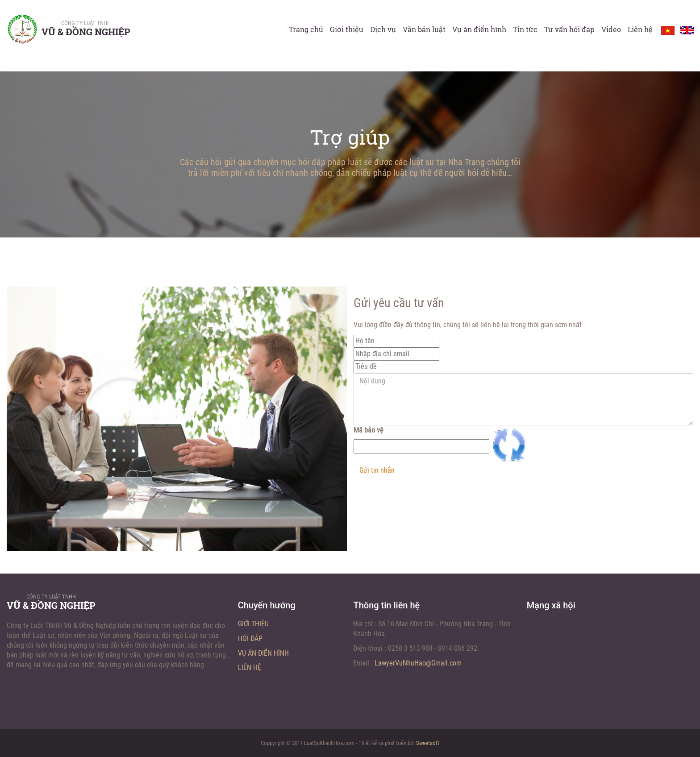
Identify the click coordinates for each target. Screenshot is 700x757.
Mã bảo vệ (369, 430)
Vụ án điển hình (479, 29)
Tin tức (525, 29)
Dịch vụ (383, 29)
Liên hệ (640, 29)
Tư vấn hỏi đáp (569, 29)
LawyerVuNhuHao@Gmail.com (418, 663)
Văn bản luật (424, 29)
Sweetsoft (428, 743)
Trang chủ (306, 29)
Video (611, 29)
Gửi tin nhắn (377, 470)
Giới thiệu (347, 29)
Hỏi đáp (250, 638)
